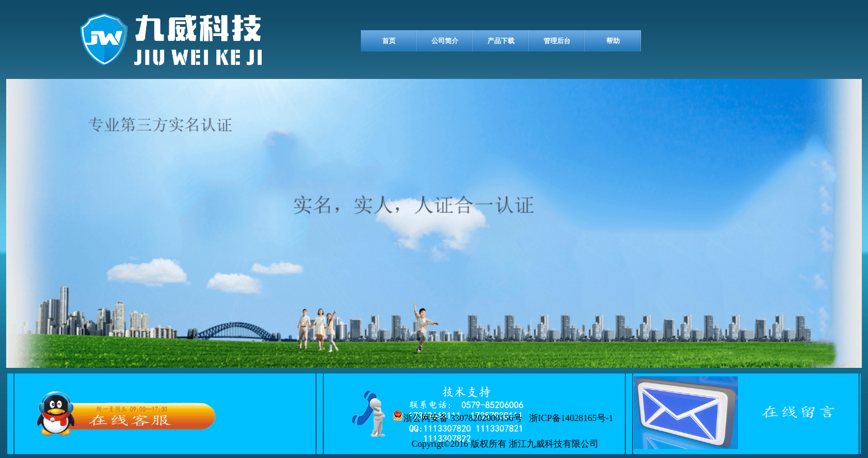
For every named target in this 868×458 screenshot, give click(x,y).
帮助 (613, 41)
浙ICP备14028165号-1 (569, 418)
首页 (389, 41)
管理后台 (557, 41)
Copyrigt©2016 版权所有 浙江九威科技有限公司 (503, 444)
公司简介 (445, 41)
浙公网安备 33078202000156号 (457, 416)
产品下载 (501, 41)
